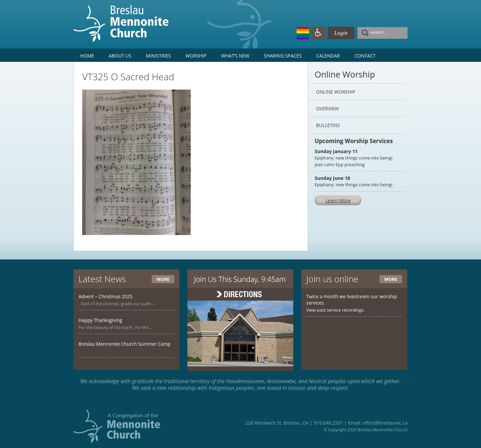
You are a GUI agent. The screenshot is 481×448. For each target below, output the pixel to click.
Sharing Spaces (283, 56)
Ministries (158, 56)
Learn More (338, 200)
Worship (196, 56)
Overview (328, 108)
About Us (120, 56)
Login (341, 33)
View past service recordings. (336, 310)
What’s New (235, 56)
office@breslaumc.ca (385, 423)
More (163, 279)
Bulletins (328, 125)
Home (87, 56)
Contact (365, 56)
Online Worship (336, 92)
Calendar (328, 56)
